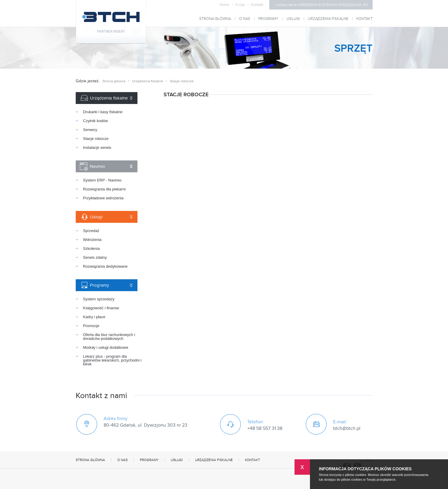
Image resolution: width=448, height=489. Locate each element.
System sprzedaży (99, 299)
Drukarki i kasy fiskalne (103, 112)
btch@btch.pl (347, 429)
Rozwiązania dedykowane (105, 266)
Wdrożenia (92, 240)
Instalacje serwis (97, 148)
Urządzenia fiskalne (328, 19)
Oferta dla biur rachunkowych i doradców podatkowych (109, 337)
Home (226, 5)
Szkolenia (91, 249)
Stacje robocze (96, 139)
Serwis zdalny (95, 257)
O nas (242, 5)
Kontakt (257, 5)
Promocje (91, 326)
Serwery (90, 130)
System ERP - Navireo (102, 180)
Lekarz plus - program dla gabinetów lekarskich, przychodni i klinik (112, 360)
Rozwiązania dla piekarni (105, 189)
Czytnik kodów (96, 121)
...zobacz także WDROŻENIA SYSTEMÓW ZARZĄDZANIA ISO (321, 5)
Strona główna (215, 19)
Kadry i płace (94, 317)
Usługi (293, 19)
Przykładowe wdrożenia (103, 198)
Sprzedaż (91, 231)
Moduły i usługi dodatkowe (106, 347)
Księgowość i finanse (101, 308)
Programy (268, 19)
